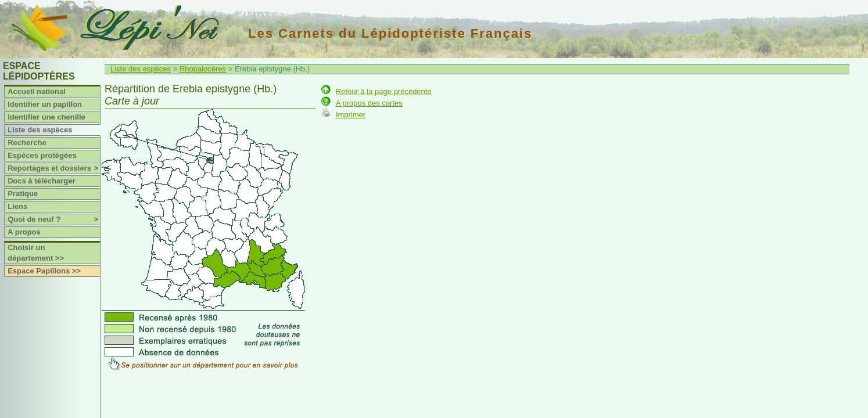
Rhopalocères (203, 69)
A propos (24, 232)
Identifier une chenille (46, 117)
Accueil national (37, 91)
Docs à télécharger (41, 181)
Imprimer (351, 115)
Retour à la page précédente (384, 91)
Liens (17, 206)
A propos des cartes (369, 103)
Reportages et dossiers (54, 168)
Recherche (27, 143)
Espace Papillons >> (44, 271)
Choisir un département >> (36, 253)
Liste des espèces (40, 130)
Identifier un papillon (45, 104)
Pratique (23, 194)
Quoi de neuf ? (54, 219)
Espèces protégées (42, 155)
